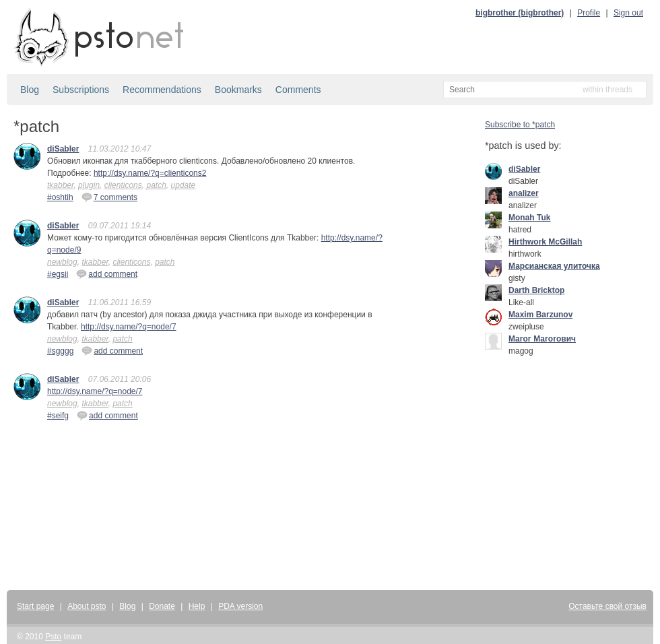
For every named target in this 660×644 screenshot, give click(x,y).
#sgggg (60, 351)
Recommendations (162, 90)
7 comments (109, 197)
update (183, 185)
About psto (87, 606)
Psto (53, 637)
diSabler (63, 149)
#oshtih (60, 197)
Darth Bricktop (536, 290)
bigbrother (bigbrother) (520, 13)
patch (156, 185)
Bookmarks (238, 90)
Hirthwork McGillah (545, 242)
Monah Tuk (529, 218)
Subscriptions (81, 90)
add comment (107, 273)
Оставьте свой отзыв (607, 606)
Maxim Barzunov (540, 315)
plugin (89, 185)
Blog (30, 90)
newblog (62, 262)
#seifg (58, 416)
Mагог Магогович (542, 339)
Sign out (628, 13)
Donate (162, 606)
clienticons (123, 185)
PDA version (240, 606)
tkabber (60, 185)
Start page (35, 606)
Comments (298, 90)
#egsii (58, 274)
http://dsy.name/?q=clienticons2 (150, 173)
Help (197, 606)
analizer (524, 193)
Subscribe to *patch (520, 125)
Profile (589, 13)
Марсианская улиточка (554, 266)
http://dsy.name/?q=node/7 (129, 327)
